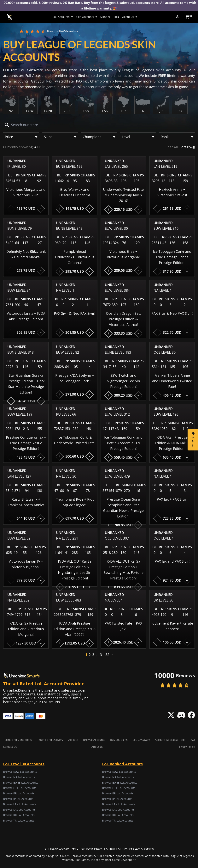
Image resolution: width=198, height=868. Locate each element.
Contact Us (10, 747)
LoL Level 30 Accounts (24, 764)
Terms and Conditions (17, 740)
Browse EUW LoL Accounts (20, 772)
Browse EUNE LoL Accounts (21, 782)
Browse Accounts (94, 740)
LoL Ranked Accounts (122, 764)
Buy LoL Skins (119, 740)
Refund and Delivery (50, 740)
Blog (116, 17)
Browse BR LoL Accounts (19, 793)
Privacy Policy (186, 747)
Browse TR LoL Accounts (19, 820)
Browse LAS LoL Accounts (19, 810)
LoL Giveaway (141, 740)
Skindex (105, 17)
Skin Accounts (87, 17)
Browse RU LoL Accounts (19, 815)
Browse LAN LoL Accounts (20, 804)
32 (107, 655)
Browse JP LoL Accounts (18, 799)
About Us (130, 17)
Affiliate (73, 740)
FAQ (192, 740)
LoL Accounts (63, 17)
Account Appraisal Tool (170, 740)
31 (102, 655)
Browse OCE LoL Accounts (20, 788)
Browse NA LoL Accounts (19, 777)
